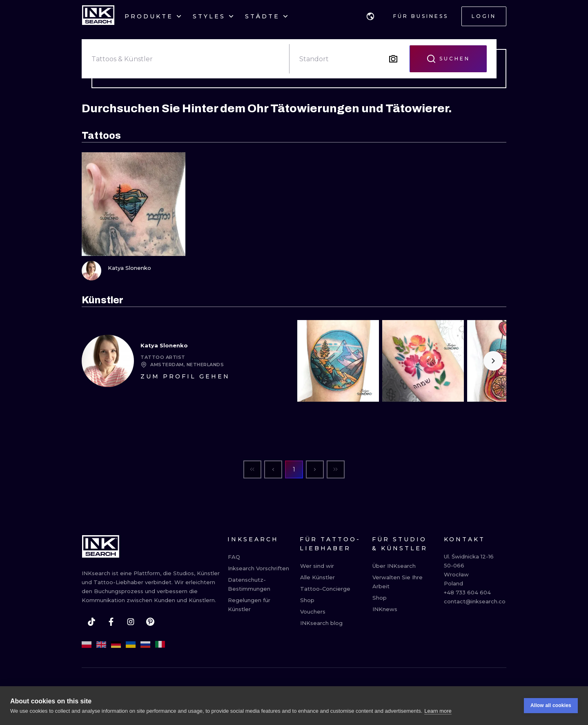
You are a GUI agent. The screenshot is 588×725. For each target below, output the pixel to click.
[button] (370, 16)
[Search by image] (393, 59)
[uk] (131, 645)
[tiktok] (91, 622)
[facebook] (111, 622)
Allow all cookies (551, 706)
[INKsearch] (98, 16)
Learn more (438, 711)
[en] (101, 645)
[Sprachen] (370, 16)
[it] (160, 645)
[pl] (87, 645)
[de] (116, 645)
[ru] (145, 645)
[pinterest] (150, 622)
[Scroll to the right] (493, 361)
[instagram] (131, 622)
